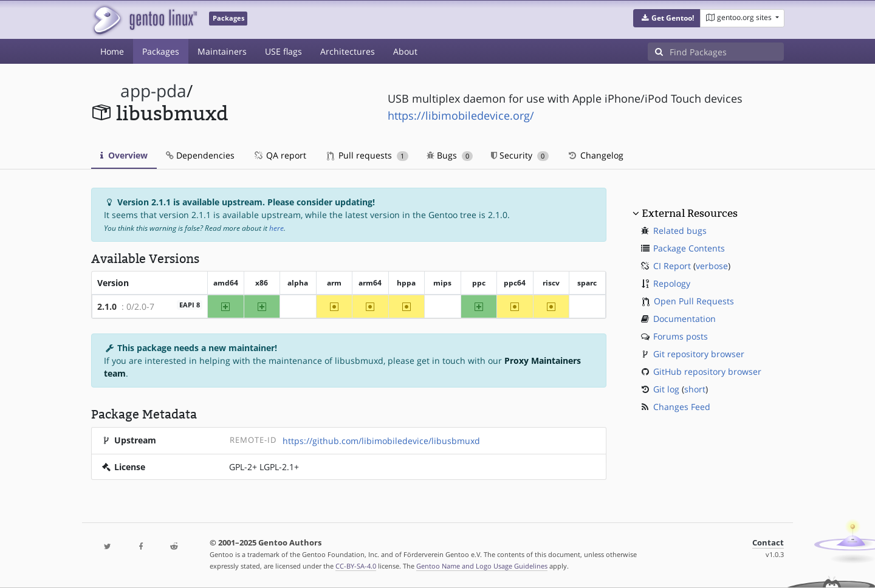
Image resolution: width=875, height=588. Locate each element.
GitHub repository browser (707, 371)
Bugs (450, 155)
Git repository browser (699, 354)
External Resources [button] (690, 213)
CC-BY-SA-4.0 (356, 566)
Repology (672, 283)
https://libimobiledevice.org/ (461, 115)
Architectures (348, 51)
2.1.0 (107, 306)
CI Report (672, 266)
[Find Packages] (727, 52)
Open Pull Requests (694, 301)
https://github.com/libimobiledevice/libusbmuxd (381, 441)
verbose (712, 266)
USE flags (283, 51)
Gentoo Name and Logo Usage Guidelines (482, 566)
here (276, 228)
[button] (667, 18)
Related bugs (680, 231)
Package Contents (689, 248)
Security (520, 155)
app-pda (153, 91)
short (695, 389)
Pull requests (368, 155)
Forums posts (681, 336)
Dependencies (200, 155)
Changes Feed (682, 407)
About (405, 51)
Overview (124, 155)
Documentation (685, 319)
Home (112, 51)
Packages (161, 51)
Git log (666, 389)
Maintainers (222, 51)
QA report (280, 155)
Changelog (595, 155)
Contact (768, 543)
